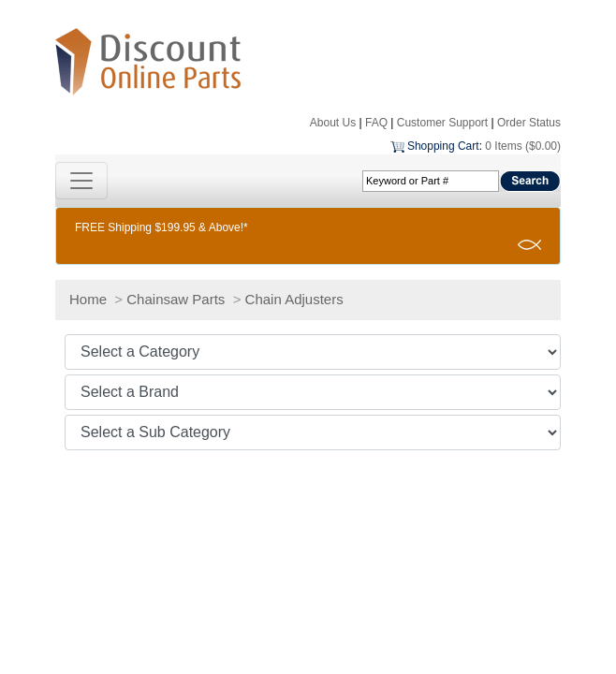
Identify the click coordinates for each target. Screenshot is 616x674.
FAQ (376, 123)
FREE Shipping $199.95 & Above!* (161, 227)
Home (88, 299)
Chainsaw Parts (176, 299)
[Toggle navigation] (81, 181)
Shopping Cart (443, 146)
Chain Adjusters (294, 299)
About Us (333, 123)
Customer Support (442, 123)
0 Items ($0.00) (523, 146)
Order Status (529, 123)
